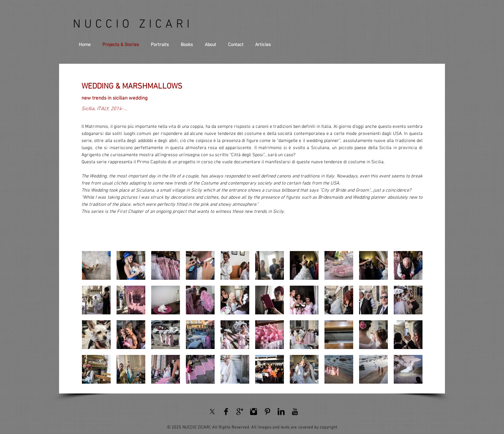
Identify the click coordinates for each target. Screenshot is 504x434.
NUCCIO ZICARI (133, 25)
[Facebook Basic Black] (226, 412)
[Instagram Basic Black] (254, 412)
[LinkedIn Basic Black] (281, 412)
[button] (96, 265)
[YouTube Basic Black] (295, 412)
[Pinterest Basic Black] (267, 412)
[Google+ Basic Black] (240, 412)
